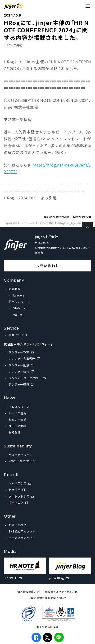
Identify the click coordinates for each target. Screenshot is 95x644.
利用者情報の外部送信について (48, 598)
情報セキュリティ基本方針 (61, 592)
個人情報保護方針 (28, 592)
